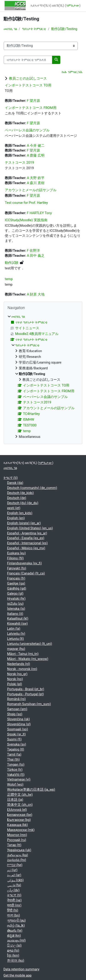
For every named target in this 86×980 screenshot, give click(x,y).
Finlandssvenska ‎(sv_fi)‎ (24, 563)
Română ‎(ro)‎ (16, 699)
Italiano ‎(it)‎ (15, 614)
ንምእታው (73, 6)
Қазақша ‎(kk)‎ (17, 825)
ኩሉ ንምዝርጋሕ (72, 72)
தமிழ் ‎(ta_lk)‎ (16, 925)
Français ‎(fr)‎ (16, 578)
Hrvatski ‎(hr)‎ (16, 599)
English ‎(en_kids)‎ (20, 513)
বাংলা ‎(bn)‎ (14, 915)
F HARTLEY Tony (39, 213)
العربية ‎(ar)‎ (14, 875)
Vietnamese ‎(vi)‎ (19, 779)
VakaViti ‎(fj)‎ (16, 775)
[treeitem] (43, 377)
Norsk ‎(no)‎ (15, 679)
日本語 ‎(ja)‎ (15, 800)
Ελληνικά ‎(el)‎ (17, 810)
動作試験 (12, 263)
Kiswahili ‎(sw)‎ (17, 624)
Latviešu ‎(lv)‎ (16, 634)
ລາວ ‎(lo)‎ (13, 950)
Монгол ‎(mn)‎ (17, 835)
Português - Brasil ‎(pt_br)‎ (26, 689)
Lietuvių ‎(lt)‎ (15, 639)
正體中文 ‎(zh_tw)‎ (20, 795)
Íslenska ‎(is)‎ (16, 609)
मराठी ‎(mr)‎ (14, 905)
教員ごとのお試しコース (28, 78)
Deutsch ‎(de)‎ (17, 498)
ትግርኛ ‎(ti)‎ (11, 478)
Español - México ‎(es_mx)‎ (26, 548)
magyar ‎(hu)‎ (16, 649)
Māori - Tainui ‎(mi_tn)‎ (23, 654)
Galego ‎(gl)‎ (15, 594)
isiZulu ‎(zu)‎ (15, 604)
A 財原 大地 (36, 294)
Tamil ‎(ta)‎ (14, 754)
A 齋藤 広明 (36, 155)
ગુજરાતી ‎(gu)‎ (16, 920)
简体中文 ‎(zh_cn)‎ (20, 805)
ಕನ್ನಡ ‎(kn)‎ (14, 936)
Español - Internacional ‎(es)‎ (27, 543)
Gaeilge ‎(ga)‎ (16, 583)
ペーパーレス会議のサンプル (27, 130)
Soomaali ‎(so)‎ (18, 729)
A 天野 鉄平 (36, 178)
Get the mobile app (17, 975)
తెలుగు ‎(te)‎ (15, 930)
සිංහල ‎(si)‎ (14, 945)
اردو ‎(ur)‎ (12, 870)
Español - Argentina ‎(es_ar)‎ (27, 533)
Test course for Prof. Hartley (26, 203)
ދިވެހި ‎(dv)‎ (13, 890)
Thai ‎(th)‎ (13, 759)
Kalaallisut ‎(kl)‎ (18, 618)
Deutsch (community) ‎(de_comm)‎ (32, 488)
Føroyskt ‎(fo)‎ (17, 568)
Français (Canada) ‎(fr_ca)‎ (26, 573)
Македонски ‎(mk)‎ (21, 830)
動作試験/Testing (64, 29)
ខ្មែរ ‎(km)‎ (13, 955)
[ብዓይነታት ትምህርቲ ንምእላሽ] (28, 60)
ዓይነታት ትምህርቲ (34, 29)
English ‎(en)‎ (16, 518)
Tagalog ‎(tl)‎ (16, 749)
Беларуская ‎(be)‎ (20, 815)
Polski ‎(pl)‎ (15, 684)
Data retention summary (21, 969)
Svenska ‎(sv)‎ (17, 744)
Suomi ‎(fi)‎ (14, 739)
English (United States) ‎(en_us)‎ (30, 528)
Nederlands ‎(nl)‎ (19, 664)
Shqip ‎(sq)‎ (15, 714)
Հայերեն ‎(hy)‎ (17, 860)
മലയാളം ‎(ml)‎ (16, 940)
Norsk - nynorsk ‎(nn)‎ (22, 669)
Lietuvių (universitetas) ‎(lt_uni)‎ (30, 644)
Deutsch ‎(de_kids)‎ (20, 493)
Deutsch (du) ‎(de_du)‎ (23, 503)
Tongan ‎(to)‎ (16, 765)
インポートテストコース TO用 (28, 85)
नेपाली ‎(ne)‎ (14, 900)
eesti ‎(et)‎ (14, 508)
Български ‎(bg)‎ (19, 820)
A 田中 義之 (36, 256)
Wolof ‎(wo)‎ (15, 784)
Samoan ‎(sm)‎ (17, 709)
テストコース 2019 (19, 163)
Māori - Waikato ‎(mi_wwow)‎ (28, 659)
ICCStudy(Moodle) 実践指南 (26, 220)
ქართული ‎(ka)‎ (18, 855)
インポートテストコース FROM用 (31, 108)
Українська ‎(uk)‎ (19, 850)
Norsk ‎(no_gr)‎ (17, 674)
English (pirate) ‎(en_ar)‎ (24, 523)
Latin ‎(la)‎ (14, 629)
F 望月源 (33, 101)
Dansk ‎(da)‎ (15, 483)
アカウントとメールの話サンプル (31, 190)
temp (9, 279)
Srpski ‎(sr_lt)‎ (16, 734)
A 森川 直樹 (36, 183)
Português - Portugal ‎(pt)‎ (25, 694)
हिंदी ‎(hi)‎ (13, 910)
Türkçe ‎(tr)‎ (15, 770)
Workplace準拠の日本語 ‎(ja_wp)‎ (31, 790)
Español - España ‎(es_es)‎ (26, 538)
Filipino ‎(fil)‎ (15, 558)
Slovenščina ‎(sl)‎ (19, 724)
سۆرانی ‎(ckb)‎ (15, 880)
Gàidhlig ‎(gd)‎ (17, 588)
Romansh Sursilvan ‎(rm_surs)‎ (29, 704)
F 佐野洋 (33, 251)
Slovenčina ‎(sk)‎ (18, 719)
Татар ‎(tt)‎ (14, 845)
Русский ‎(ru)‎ (17, 840)
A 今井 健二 (36, 146)
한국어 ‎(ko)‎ (16, 961)
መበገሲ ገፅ (10, 29)
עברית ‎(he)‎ (15, 865)
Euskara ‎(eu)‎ (16, 553)
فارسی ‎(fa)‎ (14, 885)
